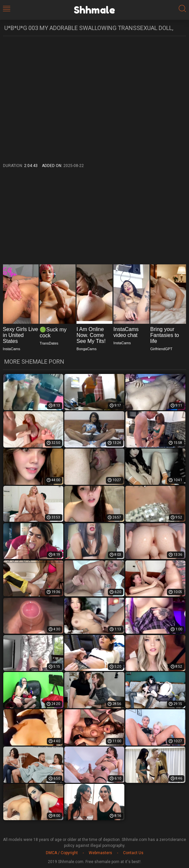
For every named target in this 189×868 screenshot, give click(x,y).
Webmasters (100, 853)
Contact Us (133, 853)
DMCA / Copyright (62, 853)
